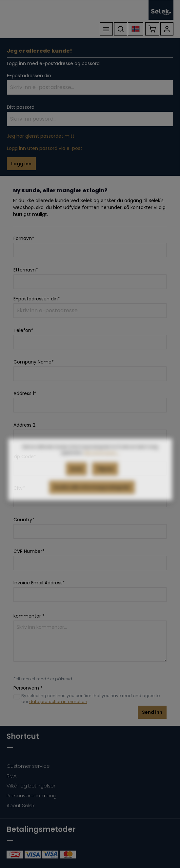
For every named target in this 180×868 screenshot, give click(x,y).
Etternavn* (26, 270)
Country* (24, 520)
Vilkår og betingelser (31, 786)
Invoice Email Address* (39, 583)
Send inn (152, 712)
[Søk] (121, 29)
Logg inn (21, 164)
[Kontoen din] (167, 29)
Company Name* (34, 362)
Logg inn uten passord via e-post (45, 148)
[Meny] (106, 29)
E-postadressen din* (37, 299)
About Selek (21, 805)
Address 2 (24, 425)
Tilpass (105, 481)
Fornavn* (24, 238)
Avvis (76, 481)
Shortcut (23, 736)
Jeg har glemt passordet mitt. (41, 136)
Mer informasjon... (102, 465)
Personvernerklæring (31, 796)
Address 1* (25, 393)
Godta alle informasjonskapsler (92, 500)
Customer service (28, 766)
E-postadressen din (29, 76)
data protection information (58, 702)
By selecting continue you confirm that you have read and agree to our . (91, 699)
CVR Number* (29, 551)
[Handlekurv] (152, 29)
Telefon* (23, 330)
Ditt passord (21, 107)
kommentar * (29, 616)
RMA (11, 776)
